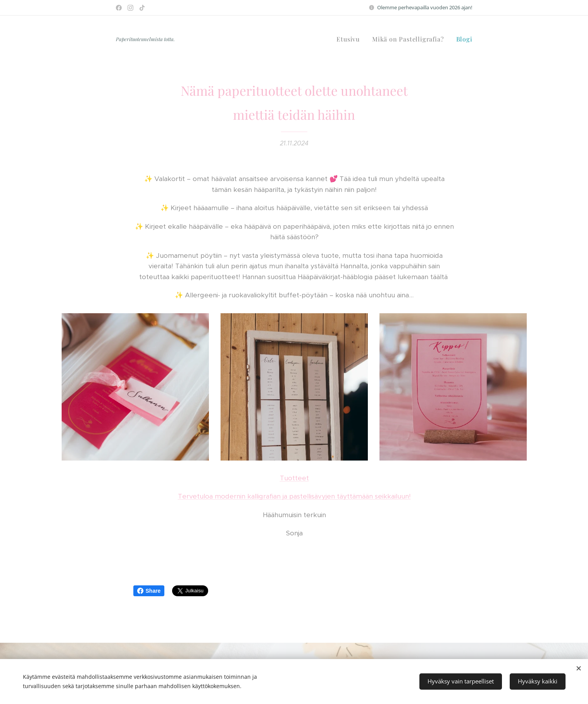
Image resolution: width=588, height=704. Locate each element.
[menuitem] (350, 39)
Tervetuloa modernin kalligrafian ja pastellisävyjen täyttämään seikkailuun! (294, 497)
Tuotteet (294, 478)
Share (149, 591)
